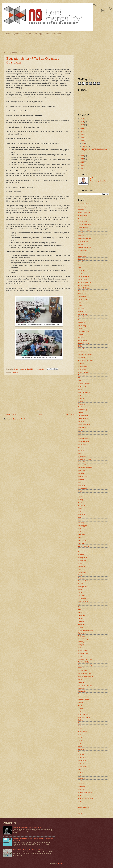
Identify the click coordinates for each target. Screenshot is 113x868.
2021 (82, 131)
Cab (80, 268)
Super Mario (82, 758)
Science (81, 711)
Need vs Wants (83, 598)
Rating (80, 679)
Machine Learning (84, 552)
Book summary (83, 259)
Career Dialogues (84, 288)
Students (81, 749)
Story (80, 743)
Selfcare (81, 720)
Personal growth (83, 633)
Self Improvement (84, 717)
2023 (82, 125)
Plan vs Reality (83, 639)
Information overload (85, 468)
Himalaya (81, 430)
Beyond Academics (84, 247)
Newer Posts (10, 414)
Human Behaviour (84, 439)
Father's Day (82, 387)
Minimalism (82, 572)
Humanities (82, 445)
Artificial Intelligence (85, 230)
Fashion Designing (84, 384)
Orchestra (81, 616)
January (85, 146)
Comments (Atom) (19, 419)
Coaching (81, 308)
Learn (80, 517)
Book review (82, 256)
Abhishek (95, 178)
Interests (81, 479)
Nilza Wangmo (83, 601)
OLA (80, 610)
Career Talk (82, 297)
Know (80, 503)
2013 (82, 165)
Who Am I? (82, 790)
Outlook (81, 619)
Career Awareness (84, 276)
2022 (82, 128)
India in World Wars (85, 462)
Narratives (82, 595)
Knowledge (82, 505)
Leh (79, 532)
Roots (80, 706)
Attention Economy (84, 239)
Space (80, 734)
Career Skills (82, 294)
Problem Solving (84, 653)
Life (79, 537)
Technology (82, 761)
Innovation (82, 471)
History (80, 433)
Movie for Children (84, 581)
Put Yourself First (84, 662)
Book (80, 253)
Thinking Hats (83, 766)
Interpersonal (82, 488)
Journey (81, 497)
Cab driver (82, 271)
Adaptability (82, 207)
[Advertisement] (56, 43)
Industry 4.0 (82, 465)
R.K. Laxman (82, 671)
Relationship (82, 691)
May (84, 143)
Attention (81, 236)
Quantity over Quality (85, 665)
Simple (80, 726)
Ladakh (81, 508)
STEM (80, 740)
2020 (82, 134)
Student (81, 746)
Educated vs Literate (85, 355)
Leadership (82, 514)
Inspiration (82, 474)
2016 (82, 159)
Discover (81, 352)
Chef (80, 302)
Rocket (80, 703)
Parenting (81, 624)
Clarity (80, 305)
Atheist (80, 233)
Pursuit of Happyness (85, 659)
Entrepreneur (82, 375)
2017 (82, 156)
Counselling (82, 326)
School (80, 708)
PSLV (80, 656)
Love (80, 549)
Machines (81, 555)
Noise (80, 607)
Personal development (85, 630)
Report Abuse (84, 807)
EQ (79, 378)
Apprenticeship (83, 227)
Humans (81, 450)
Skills (80, 729)
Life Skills (81, 543)
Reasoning (82, 688)
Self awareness (83, 714)
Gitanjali (81, 413)
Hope (80, 436)
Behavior (81, 244)
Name (80, 592)
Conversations (83, 320)
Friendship (82, 404)
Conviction (82, 323)
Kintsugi (81, 500)
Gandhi (81, 407)
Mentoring (81, 566)
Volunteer (81, 784)
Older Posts (68, 414)
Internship (81, 485)
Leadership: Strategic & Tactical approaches (27, 827)
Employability (83, 366)
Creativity (81, 329)
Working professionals (85, 798)
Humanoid (82, 447)
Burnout (81, 265)
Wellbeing (81, 787)
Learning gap (82, 526)
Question (81, 668)
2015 (82, 162)
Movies (81, 584)
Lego (80, 529)
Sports (80, 737)
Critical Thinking (83, 332)
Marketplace (82, 561)
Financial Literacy (84, 392)
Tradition (81, 772)
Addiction (81, 210)
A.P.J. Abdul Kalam (84, 204)
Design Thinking (83, 343)
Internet (81, 482)
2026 (82, 119)
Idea (80, 453)
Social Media (82, 732)
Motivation (82, 578)
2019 (82, 138)
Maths (80, 563)
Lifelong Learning (84, 546)
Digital (80, 346)
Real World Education (85, 685)
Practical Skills (83, 650)
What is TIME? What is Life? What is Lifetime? (28, 850)
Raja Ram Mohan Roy (85, 677)
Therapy (81, 764)
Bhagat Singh (83, 250)
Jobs (80, 494)
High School (82, 427)
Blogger (60, 863)
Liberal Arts (82, 534)
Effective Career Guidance (87, 360)
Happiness (82, 421)
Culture (81, 334)
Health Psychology (84, 424)
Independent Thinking (85, 459)
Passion (81, 627)
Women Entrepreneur (85, 792)
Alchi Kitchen (82, 221)
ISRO (80, 491)
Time (80, 769)
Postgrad (81, 645)
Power (80, 647)
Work (80, 795)
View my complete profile (98, 181)
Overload (81, 621)
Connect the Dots (84, 317)
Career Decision (83, 285)
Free (80, 395)
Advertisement (83, 215)
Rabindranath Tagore (85, 674)
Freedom (81, 398)
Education (15, 372)
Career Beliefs (83, 279)
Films (80, 389)
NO (79, 604)
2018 (82, 141)
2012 (82, 168)
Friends (81, 401)
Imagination (82, 456)
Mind (80, 569)
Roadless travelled (84, 700)
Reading (81, 682)
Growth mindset (83, 418)
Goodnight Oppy (84, 416)
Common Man (83, 314)
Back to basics (83, 242)
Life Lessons (82, 540)
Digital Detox (82, 349)
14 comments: (39, 369)
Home (39, 414)
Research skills (83, 694)
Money (80, 575)
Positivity (81, 642)
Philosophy (82, 636)
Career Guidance (84, 291)
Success (81, 755)
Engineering (82, 369)
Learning (81, 523)
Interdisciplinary (83, 476)
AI (79, 218)
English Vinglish (83, 372)
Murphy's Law (83, 587)
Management (82, 558)
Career (80, 274)
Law (80, 511)
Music (80, 590)
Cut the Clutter (83, 340)
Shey (80, 723)
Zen (79, 801)
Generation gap (83, 410)
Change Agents (83, 300)
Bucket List (82, 262)
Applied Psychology (85, 224)
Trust (80, 775)
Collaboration (83, 311)
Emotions (81, 363)
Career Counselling (84, 282)
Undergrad (82, 778)
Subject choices (83, 752)
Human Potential (84, 442)
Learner (81, 520)
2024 (82, 122)
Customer (81, 337)
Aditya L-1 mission (84, 213)
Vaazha (81, 781)
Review (81, 697)
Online (80, 613)
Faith (80, 381)
